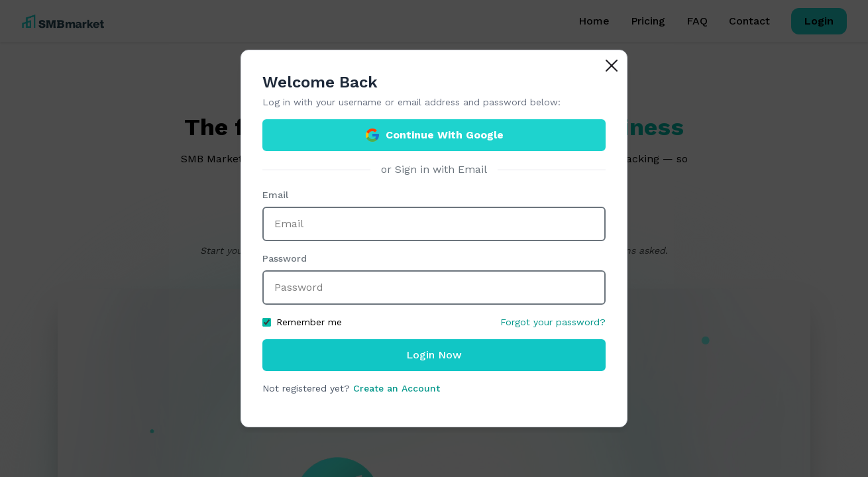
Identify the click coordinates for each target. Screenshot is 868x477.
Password (285, 258)
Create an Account (397, 388)
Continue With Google (434, 135)
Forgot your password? (553, 322)
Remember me (302, 322)
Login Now (434, 355)
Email (275, 195)
